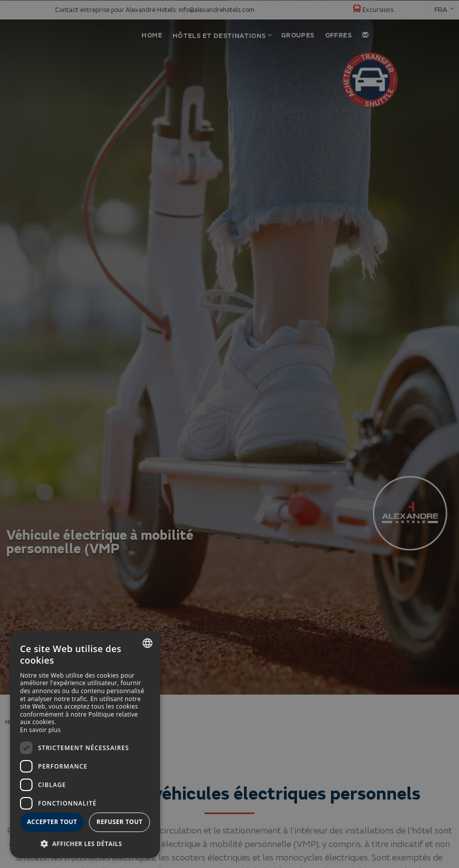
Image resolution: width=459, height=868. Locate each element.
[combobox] (147, 643)
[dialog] (85, 744)
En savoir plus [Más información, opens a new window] (40, 730)
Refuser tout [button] (119, 822)
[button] (85, 843)
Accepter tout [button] (52, 822)
